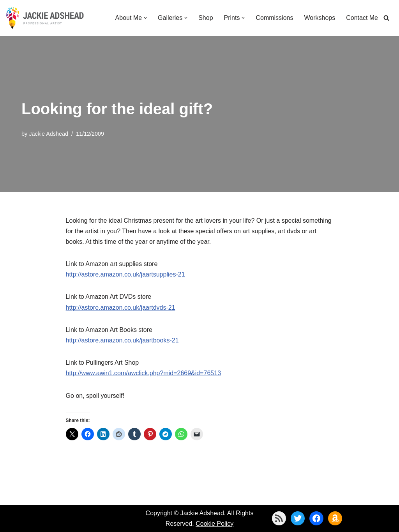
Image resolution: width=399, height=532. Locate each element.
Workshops (320, 18)
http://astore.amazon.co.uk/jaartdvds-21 (121, 308)
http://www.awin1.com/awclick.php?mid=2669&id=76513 (143, 373)
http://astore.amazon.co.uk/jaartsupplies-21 (125, 274)
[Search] (386, 18)
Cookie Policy (215, 524)
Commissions (274, 18)
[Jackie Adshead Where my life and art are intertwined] (45, 18)
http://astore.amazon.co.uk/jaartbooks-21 (122, 340)
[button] (145, 18)
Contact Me (362, 18)
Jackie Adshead (49, 134)
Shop (206, 18)
